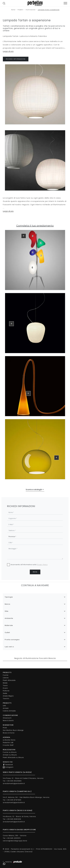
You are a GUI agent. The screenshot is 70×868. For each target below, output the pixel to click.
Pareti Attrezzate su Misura (13, 757)
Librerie (6, 678)
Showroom (7, 718)
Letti (4, 706)
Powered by (13, 862)
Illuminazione (30, 10)
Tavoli (5, 685)
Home (13, 10)
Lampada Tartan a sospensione (49, 10)
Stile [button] (7, 611)
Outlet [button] (7, 632)
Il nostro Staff (8, 745)
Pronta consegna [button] (12, 640)
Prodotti (20, 10)
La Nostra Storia (9, 740)
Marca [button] (7, 604)
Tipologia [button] (9, 597)
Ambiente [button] (9, 618)
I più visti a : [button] (10, 647)
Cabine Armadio (9, 711)
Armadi (6, 708)
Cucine (6, 675)
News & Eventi (8, 721)
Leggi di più (8, 51)
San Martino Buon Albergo (13, 730)
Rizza (5, 728)
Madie (5, 683)
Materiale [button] (9, 625)
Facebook (8, 765)
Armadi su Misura (10, 755)
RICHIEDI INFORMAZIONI (16, 59)
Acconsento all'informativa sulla (29, 565)
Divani (5, 688)
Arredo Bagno (8, 696)
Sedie (5, 693)
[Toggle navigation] (65, 3)
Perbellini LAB (8, 743)
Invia (35, 572)
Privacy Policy (42, 565)
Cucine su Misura (10, 752)
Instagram (8, 767)
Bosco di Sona (9, 733)
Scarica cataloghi (34, 490)
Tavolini (6, 699)
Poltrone (6, 691)
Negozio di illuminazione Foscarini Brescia (35, 658)
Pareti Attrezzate (9, 680)
